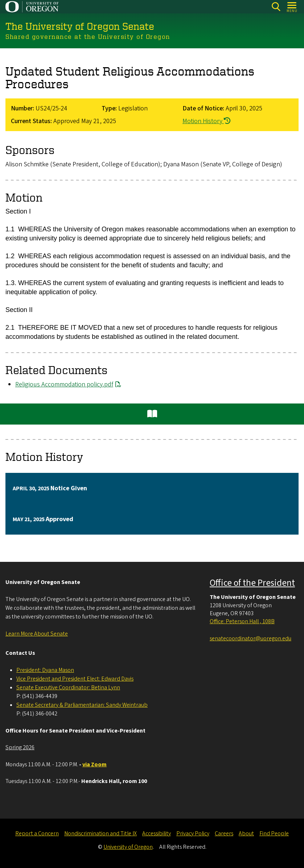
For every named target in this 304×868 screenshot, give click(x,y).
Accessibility (157, 833)
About (246, 833)
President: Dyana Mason (45, 670)
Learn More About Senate (37, 634)
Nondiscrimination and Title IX (100, 833)
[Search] (276, 7)
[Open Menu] (292, 7)
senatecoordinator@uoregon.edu (250, 638)
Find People (274, 833)
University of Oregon (128, 847)
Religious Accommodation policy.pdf (64, 384)
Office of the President (252, 583)
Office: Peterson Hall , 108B (242, 621)
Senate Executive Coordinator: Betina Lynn (68, 687)
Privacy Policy (193, 833)
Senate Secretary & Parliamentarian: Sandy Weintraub (82, 705)
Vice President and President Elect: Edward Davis (75, 679)
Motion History (206, 121)
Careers (224, 833)
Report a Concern (37, 833)
